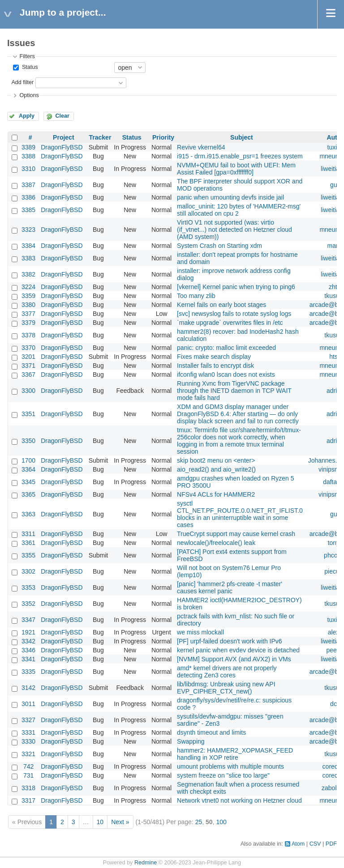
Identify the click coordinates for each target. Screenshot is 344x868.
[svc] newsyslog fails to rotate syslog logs (234, 314)
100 (221, 822)
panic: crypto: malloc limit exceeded (226, 348)
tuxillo (335, 147)
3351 (28, 414)
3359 (28, 296)
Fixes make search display (214, 357)
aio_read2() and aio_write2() (216, 469)
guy (335, 185)
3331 (28, 732)
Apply (27, 116)
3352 (28, 604)
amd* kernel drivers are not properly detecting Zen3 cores (227, 672)
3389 (28, 147)
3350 (28, 441)
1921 (28, 632)
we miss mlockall (200, 632)
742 (28, 766)
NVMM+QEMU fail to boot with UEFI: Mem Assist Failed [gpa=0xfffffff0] (236, 169)
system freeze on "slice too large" (223, 775)
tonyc (335, 543)
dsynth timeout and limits (211, 732)
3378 (28, 335)
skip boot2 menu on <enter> (216, 460)
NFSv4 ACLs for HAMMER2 (216, 494)
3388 (28, 156)
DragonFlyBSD (62, 147)
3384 (28, 246)
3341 (28, 659)
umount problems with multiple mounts (230, 766)
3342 (28, 641)
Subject (242, 137)
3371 (28, 366)
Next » (120, 822)
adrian (335, 391)
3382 (28, 274)
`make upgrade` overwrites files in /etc (230, 323)
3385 (28, 210)
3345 (28, 482)
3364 (28, 469)
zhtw (335, 287)
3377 (28, 314)
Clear (62, 116)
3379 (28, 323)
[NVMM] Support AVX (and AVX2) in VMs (234, 659)
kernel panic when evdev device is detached (238, 650)
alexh (335, 632)
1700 (28, 460)
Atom (298, 844)
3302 (28, 571)
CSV (315, 844)
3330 (28, 741)
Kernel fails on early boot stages (221, 305)
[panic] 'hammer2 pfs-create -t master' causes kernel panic (230, 587)
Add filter (22, 82)
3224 (28, 287)
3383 (28, 258)
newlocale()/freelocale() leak (216, 543)
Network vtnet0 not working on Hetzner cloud (239, 800)
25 (199, 822)
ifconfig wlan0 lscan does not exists (226, 374)
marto (335, 246)
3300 (28, 391)
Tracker (100, 137)
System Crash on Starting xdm (219, 246)
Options (29, 95)
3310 (28, 169)
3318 (28, 788)
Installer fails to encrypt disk (215, 366)
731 (28, 775)
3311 (28, 534)
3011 (28, 704)
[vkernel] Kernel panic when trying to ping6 (236, 287)
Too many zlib (196, 296)
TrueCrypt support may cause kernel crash (236, 534)
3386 (28, 197)
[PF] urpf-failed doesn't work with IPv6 (230, 641)
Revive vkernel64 (201, 147)
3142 (28, 688)
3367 (28, 374)
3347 (28, 620)
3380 (28, 305)
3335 (28, 672)
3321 (28, 754)
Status (29, 67)
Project (63, 137)
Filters (27, 56)
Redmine (146, 863)
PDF (331, 844)
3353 (28, 587)
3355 (28, 555)
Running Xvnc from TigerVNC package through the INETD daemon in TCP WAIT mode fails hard (234, 391)
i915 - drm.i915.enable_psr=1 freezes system (240, 156)
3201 (28, 357)
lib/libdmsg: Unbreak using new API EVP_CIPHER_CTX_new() (226, 688)
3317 (28, 800)
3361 (28, 543)
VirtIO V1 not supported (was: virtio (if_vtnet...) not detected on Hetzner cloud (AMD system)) (234, 230)
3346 (28, 650)
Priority (163, 137)
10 (100, 822)
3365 (28, 494)
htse (335, 357)
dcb (335, 704)
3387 (28, 185)
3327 (28, 720)
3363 (28, 514)
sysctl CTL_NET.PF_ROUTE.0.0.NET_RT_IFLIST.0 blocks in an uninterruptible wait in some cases (240, 514)
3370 (28, 348)
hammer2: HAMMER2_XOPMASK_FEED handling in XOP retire (235, 754)
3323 (28, 230)
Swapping (191, 741)
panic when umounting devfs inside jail (230, 197)
